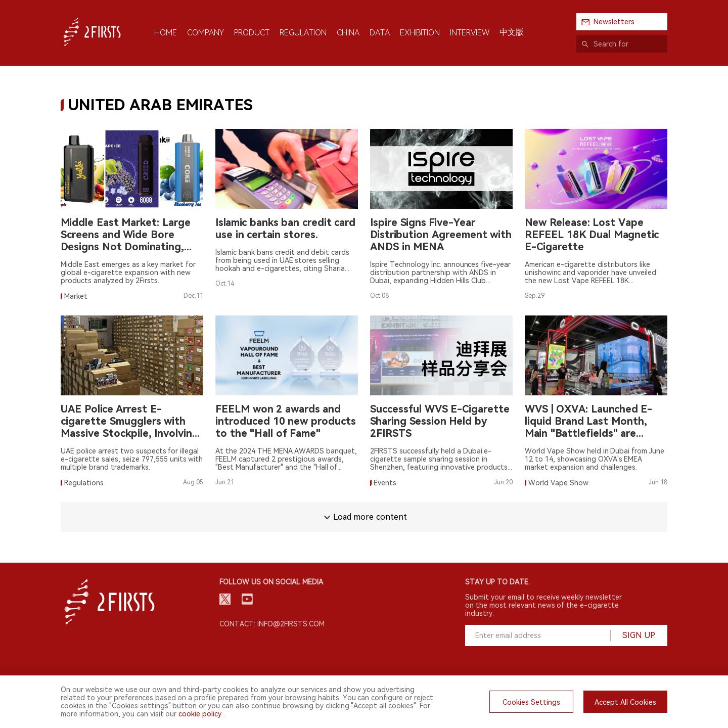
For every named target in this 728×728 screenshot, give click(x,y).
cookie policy (200, 714)
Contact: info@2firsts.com (272, 624)
